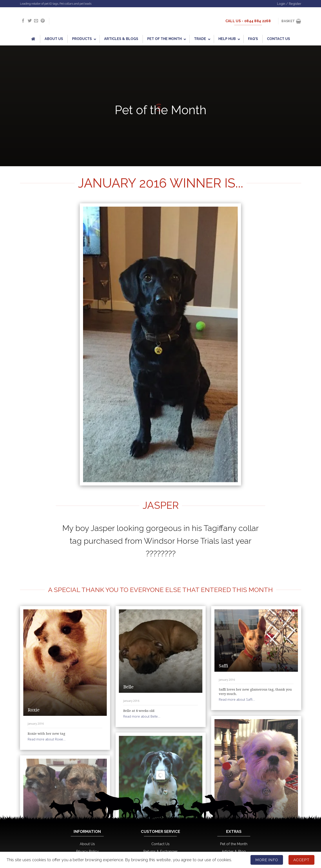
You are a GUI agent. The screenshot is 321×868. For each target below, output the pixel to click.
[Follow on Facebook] (23, 21)
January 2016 (36, 724)
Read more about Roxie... (47, 739)
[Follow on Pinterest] (43, 21)
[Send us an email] (36, 21)
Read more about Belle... (142, 716)
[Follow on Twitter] (30, 21)
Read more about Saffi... (237, 699)
